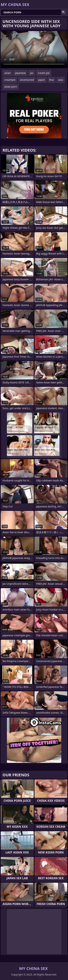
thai (52, 80)
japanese (20, 73)
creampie (10, 80)
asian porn (11, 87)
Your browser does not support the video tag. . (34, 50)
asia (61, 80)
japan (42, 80)
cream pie (44, 73)
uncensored (27, 80)
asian (8, 73)
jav (32, 73)
